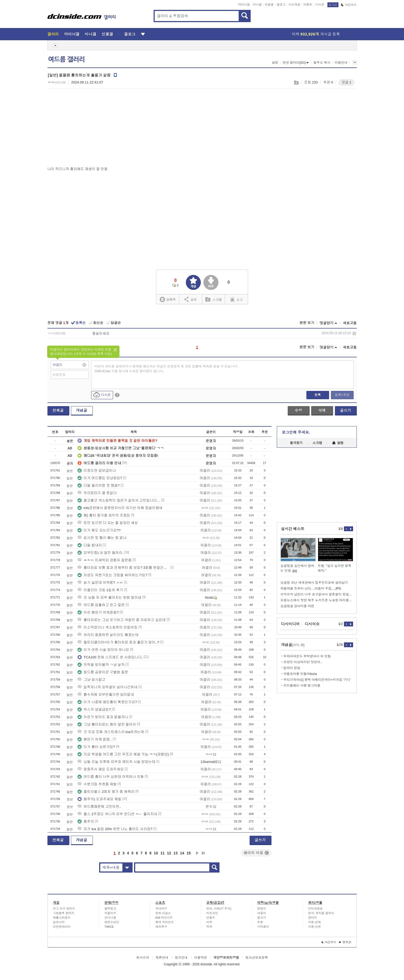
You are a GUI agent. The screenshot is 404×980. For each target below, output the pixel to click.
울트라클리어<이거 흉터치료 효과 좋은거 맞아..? (118, 642)
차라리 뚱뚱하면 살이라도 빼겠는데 (108, 635)
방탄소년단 (112, 922)
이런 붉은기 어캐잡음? (98, 612)
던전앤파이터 (62, 927)
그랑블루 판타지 (64, 913)
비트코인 (212, 913)
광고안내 (181, 958)
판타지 (313, 918)
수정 (298, 410)
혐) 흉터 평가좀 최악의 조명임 (104, 515)
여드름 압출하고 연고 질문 (101, 605)
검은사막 (59, 922)
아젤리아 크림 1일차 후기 (100, 590)
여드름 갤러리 (66, 59)
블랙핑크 (110, 909)
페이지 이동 (256, 853)
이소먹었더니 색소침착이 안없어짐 (107, 627)
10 (156, 853)
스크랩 (296, 83)
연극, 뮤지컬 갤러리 (321, 913)
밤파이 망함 (292, 668)
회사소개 (143, 958)
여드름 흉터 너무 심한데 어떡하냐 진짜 (111, 777)
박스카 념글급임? (94, 709)
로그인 (333, 5)
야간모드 (349, 5)
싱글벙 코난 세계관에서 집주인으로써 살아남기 (314, 583)
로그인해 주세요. (296, 432)
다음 (197, 853)
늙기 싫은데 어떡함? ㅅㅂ (100, 583)
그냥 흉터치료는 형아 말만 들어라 (107, 724)
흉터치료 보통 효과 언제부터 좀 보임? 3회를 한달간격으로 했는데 (123, 568)
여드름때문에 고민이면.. (99, 807)
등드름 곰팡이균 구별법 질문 (103, 672)
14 (182, 853)
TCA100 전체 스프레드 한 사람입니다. (110, 657)
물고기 (262, 918)
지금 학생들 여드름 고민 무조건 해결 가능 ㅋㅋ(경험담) (123, 754)
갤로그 (281, 5)
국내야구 (161, 909)
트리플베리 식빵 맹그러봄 (302, 686)
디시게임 (294, 5)
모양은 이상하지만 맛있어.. (303, 662)
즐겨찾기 (296, 443)
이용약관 (201, 958)
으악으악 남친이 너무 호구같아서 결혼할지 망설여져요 (317, 594)
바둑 (209, 922)
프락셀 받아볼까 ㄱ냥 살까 (101, 665)
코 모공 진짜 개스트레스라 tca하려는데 (111, 732)
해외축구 (161, 927)
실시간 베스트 (293, 529)
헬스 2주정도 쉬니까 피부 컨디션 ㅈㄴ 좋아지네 (117, 814)
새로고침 (350, 323)
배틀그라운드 (62, 918)
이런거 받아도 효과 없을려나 (103, 717)
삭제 (354, 333)
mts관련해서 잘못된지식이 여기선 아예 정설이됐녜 (120, 508)
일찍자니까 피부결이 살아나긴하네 (107, 687)
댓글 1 (347, 82)
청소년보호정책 (257, 958)
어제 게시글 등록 (316, 34)
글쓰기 (346, 410)
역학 (209, 927)
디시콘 (320, 5)
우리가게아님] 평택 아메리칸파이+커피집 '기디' (317, 680)
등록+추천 (342, 395)
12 (169, 853)
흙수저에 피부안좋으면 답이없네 (106, 695)
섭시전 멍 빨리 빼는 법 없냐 (102, 538)
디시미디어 (290, 624)
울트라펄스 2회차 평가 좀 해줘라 (106, 792)
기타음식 (263, 927)
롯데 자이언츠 (165, 922)
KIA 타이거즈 (164, 918)
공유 (191, 299)
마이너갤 (244, 5)
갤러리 (53, 34)
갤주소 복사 (322, 63)
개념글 (82, 410)
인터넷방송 (316, 909)
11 (162, 853)
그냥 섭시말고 (91, 680)
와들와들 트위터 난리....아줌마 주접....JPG (311, 589)
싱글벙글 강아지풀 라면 (297, 606)
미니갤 (257, 5)
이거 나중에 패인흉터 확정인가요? (107, 702)
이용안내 (341, 63)
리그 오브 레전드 (64, 909)
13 (176, 853)
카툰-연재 (315, 922)
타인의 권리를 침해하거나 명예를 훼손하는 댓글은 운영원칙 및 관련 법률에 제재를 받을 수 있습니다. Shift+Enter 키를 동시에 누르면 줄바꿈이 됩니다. (167, 369)
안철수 (211, 918)
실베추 (168, 300)
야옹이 (262, 913)
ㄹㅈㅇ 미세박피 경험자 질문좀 (105, 560)
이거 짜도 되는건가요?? (99, 530)
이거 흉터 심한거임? (96, 747)
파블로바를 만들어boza (300, 674)
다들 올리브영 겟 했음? (99, 485)
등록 (318, 395)
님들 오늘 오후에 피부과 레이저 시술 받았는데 (116, 762)
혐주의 (86, 821)
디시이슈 (312, 624)
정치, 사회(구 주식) (219, 909)
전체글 (58, 410)
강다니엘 (110, 918)
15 (189, 853)
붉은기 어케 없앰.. (95, 739)
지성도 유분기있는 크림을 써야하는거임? (112, 575)
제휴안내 (162, 958)
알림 (338, 443)
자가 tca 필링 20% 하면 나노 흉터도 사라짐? (115, 829)
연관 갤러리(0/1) (296, 63)
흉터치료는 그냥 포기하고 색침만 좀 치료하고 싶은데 (122, 620)
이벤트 (308, 5)
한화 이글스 (163, 913)
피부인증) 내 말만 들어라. (100, 553)
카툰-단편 (315, 927)
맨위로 (345, 942)
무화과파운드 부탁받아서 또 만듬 (307, 656)
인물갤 (269, 5)
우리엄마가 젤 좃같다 (97, 493)
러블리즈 (110, 913)
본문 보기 (307, 323)
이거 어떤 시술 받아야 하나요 (103, 650)
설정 (275, 63)
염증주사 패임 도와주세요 (101, 769)
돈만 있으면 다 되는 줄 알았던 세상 (108, 523)
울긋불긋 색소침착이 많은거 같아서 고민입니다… (119, 500)
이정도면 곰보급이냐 (97, 471)
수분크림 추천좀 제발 (97, 784)
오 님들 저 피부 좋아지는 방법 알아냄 (109, 597)
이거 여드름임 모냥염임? (100, 478)
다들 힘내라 (90, 545)
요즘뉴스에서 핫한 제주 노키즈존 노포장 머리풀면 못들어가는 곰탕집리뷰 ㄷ (317, 600)
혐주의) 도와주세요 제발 (99, 799)
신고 (237, 299)
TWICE (109, 927)
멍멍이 (262, 909)
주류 (260, 922)
